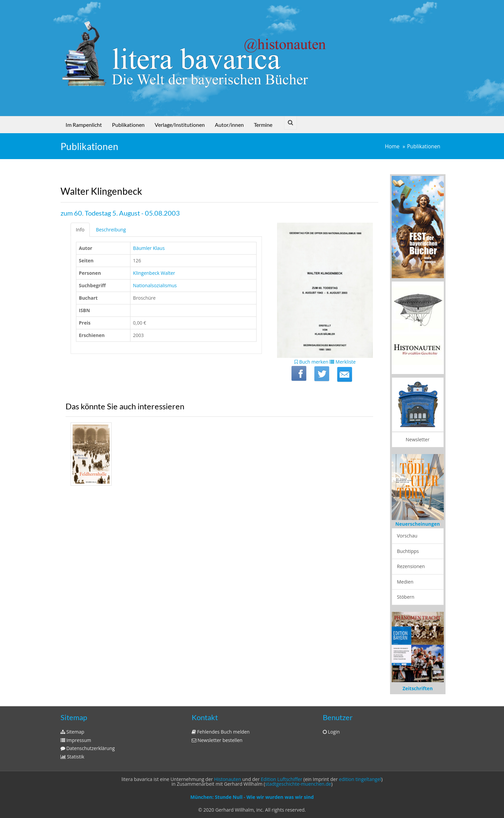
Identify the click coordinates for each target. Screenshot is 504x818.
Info (80, 230)
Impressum (76, 740)
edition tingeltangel (360, 779)
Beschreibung (111, 230)
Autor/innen (229, 125)
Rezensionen (411, 566)
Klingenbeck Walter (154, 273)
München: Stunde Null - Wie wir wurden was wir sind (252, 797)
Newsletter (418, 439)
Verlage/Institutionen (180, 125)
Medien (405, 582)
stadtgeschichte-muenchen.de (298, 784)
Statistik (72, 757)
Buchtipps (408, 551)
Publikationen (128, 125)
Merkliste (343, 362)
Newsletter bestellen (217, 740)
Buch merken (312, 362)
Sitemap (72, 732)
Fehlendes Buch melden (221, 732)
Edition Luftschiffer (282, 779)
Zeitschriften (418, 688)
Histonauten (228, 779)
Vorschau (407, 536)
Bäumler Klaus (149, 248)
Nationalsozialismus (155, 285)
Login (331, 732)
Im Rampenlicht (84, 125)
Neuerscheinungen (418, 524)
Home (392, 146)
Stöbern (406, 597)
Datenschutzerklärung (88, 748)
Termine (263, 125)
